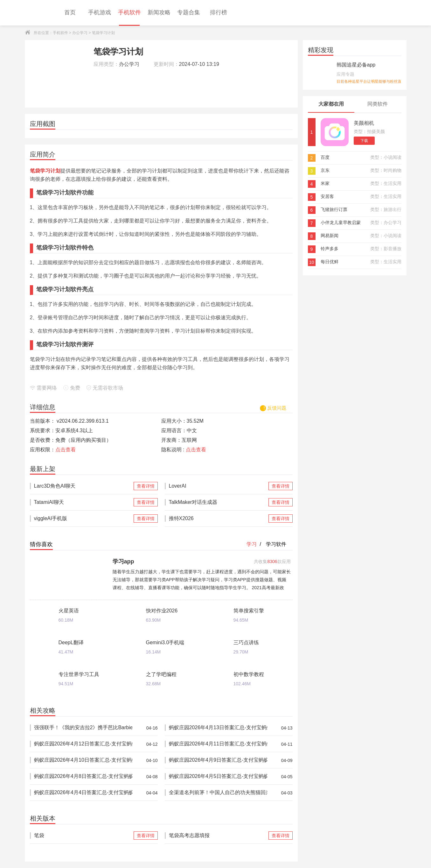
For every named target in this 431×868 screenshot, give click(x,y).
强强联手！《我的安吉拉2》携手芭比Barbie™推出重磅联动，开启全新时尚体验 (83, 728)
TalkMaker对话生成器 (218, 502)
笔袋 (83, 836)
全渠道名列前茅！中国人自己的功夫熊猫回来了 (218, 793)
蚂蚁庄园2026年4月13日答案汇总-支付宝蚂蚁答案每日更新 (218, 728)
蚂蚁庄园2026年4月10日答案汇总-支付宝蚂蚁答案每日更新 (83, 760)
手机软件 (60, 33)
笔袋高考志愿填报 (218, 836)
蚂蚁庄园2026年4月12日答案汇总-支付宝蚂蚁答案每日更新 (83, 744)
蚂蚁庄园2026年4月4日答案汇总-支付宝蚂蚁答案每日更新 (83, 793)
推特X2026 (218, 519)
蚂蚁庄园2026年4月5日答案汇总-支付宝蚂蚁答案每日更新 (218, 776)
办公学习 (80, 33)
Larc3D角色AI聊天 (83, 486)
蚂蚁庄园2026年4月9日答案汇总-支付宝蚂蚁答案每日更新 (218, 760)
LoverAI (218, 486)
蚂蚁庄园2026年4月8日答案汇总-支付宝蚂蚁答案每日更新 (83, 776)
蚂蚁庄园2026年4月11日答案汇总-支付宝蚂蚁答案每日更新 (218, 744)
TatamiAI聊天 (83, 502)
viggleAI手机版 (83, 519)
